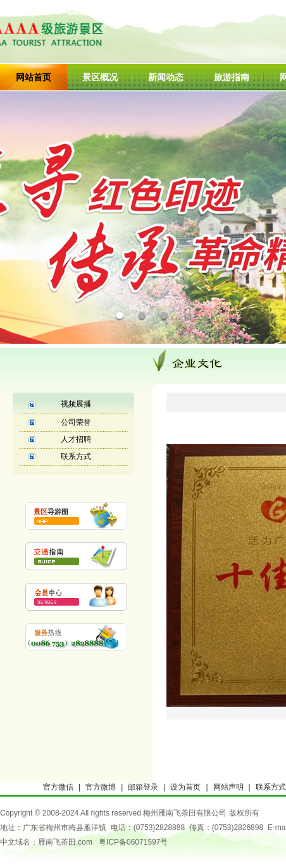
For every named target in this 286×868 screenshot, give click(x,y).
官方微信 (58, 787)
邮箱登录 (143, 787)
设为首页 (185, 787)
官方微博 (101, 787)
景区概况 (100, 77)
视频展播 (76, 404)
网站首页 (34, 77)
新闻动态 (166, 77)
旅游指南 (232, 77)
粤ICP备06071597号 (133, 842)
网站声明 (228, 787)
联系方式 (76, 456)
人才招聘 (76, 439)
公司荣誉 (76, 422)
